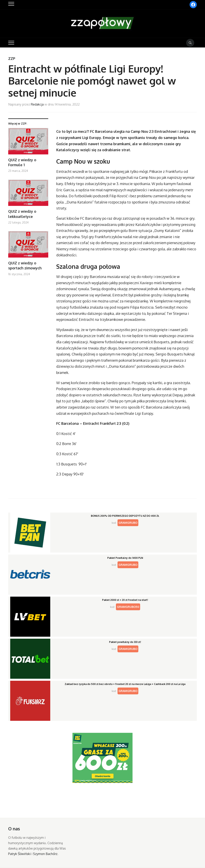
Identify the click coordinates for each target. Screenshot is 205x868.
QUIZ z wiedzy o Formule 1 (22, 162)
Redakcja (37, 104)
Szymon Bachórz (45, 854)
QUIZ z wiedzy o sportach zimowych (25, 265)
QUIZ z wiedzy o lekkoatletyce (22, 214)
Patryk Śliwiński (19, 854)
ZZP (12, 58)
